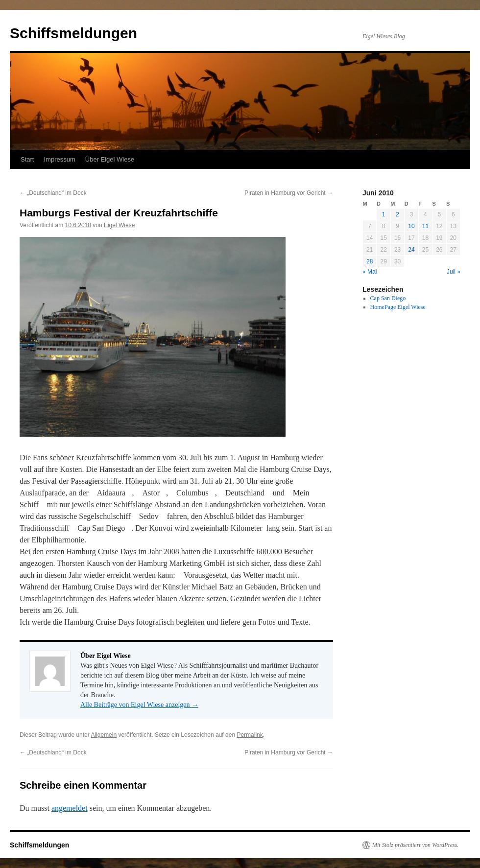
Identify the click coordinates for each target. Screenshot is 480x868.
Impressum (59, 159)
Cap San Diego (388, 298)
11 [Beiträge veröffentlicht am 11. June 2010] (425, 226)
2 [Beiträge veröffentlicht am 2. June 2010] (397, 214)
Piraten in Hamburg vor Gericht (289, 193)
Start (27, 159)
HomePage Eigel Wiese (398, 307)
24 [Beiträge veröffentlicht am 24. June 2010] (411, 250)
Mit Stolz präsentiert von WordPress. (415, 845)
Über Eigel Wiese (110, 159)
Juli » (454, 272)
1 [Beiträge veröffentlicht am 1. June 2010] (384, 214)
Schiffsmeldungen (73, 33)
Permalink (250, 735)
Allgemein (104, 735)
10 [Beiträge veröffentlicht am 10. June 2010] (411, 226)
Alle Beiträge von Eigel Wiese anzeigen (139, 705)
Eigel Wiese (119, 225)
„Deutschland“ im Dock (53, 193)
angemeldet (70, 808)
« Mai (370, 272)
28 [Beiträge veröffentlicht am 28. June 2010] (370, 261)
